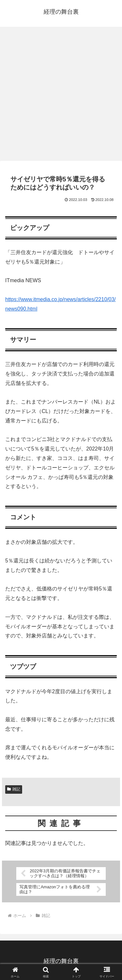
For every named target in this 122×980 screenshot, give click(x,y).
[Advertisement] (61, 96)
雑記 (14, 789)
